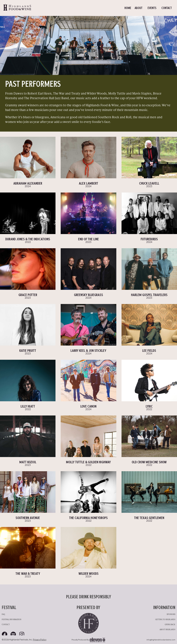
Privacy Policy (40, 640)
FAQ (3, 614)
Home (128, 8)
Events (153, 8)
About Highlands (167, 629)
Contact (167, 8)
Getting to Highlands (165, 619)
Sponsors (171, 614)
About (139, 8)
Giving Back (170, 624)
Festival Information (11, 619)
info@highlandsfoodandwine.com (161, 640)
